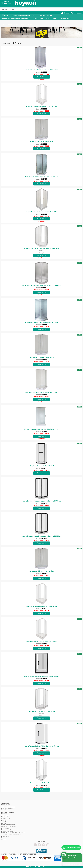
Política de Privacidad (7, 830)
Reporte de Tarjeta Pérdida (8, 825)
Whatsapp (4, 839)
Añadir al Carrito (42, 77)
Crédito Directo (66, 18)
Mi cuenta (65, 13)
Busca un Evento (5, 815)
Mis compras (76, 13)
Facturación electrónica (7, 831)
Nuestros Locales (38, 18)
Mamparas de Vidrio (31, 24)
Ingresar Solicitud (6, 805)
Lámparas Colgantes (46, 15)
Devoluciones (5, 810)
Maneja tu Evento (6, 816)
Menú (5, 15)
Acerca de (4, 822)
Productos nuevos (52, 18)
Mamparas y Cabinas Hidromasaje (15, 24)
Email (3, 838)
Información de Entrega (7, 808)
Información (4, 814)
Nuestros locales (5, 828)
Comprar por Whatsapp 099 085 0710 (23, 15)
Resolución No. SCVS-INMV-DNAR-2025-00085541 (13, 833)
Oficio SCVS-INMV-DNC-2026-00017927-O (11, 834)
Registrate (4, 823)
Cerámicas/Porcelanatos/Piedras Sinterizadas (15, 18)
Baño (4, 24)
